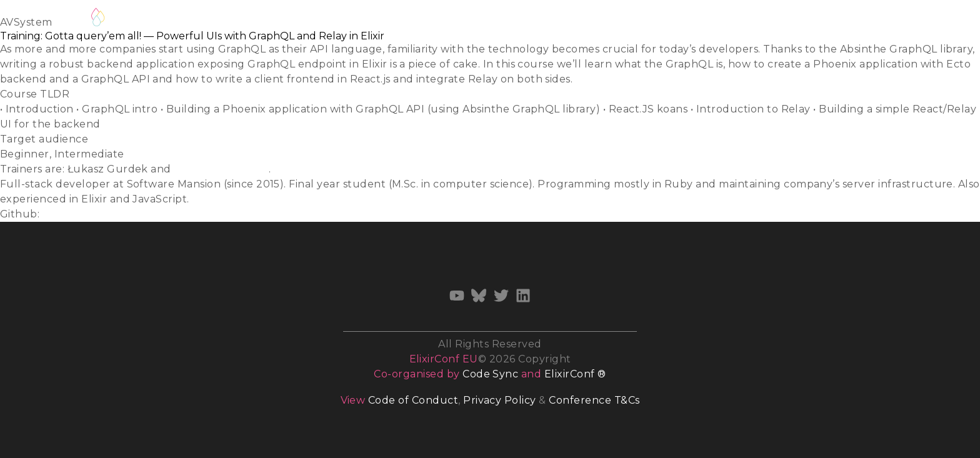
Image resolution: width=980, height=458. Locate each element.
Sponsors (724, 20)
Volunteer (455, 20)
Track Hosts (329, 20)
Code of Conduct (413, 400)
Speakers (262, 20)
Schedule (200, 20)
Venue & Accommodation (619, 20)
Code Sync (490, 374)
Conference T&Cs (594, 400)
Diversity (517, 20)
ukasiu (60, 214)
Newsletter (791, 20)
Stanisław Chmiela (221, 169)
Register (140, 17)
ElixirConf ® (575, 374)
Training (394, 20)
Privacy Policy (500, 400)
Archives (858, 20)
